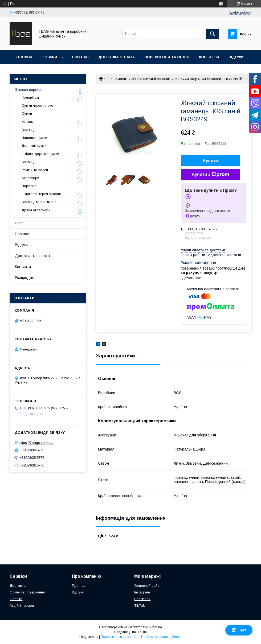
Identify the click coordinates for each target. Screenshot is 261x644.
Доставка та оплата (32, 256)
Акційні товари (22, 606)
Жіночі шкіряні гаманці (151, 79)
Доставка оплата (117, 57)
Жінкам (28, 122)
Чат (239, 630)
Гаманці (121, 79)
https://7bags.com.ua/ (36, 443)
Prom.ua (156, 627)
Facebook (142, 599)
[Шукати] (213, 34)
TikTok (140, 606)
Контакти (209, 57)
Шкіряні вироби (28, 90)
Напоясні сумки (34, 138)
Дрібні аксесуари (36, 210)
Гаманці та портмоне (39, 202)
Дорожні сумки (34, 146)
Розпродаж (25, 278)
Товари (49, 57)
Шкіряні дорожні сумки (40, 154)
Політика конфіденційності (161, 637)
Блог (19, 223)
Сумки (27, 113)
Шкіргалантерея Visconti (42, 194)
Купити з (210, 175)
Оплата (16, 599)
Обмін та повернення (27, 592)
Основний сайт (147, 586)
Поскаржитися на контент (120, 637)
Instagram (142, 592)
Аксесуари (30, 178)
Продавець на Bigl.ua (130, 632)
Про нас (80, 57)
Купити (211, 161)
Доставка (18, 586)
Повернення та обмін (167, 57)
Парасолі (29, 186)
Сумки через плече (37, 106)
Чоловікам (30, 98)
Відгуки (236, 57)
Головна (23, 57)
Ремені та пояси (35, 170)
